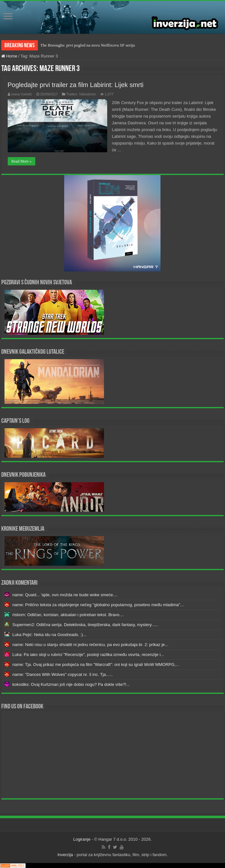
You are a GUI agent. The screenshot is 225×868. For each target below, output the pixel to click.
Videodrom (87, 94)
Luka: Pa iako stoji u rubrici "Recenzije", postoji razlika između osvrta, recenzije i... (88, 655)
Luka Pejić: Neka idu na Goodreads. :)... (50, 635)
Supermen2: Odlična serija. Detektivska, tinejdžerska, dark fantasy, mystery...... (86, 625)
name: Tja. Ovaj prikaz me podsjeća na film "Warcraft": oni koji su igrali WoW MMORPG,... (96, 664)
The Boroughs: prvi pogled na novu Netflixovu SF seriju (88, 45)
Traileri (71, 94)
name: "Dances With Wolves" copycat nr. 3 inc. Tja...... (63, 674)
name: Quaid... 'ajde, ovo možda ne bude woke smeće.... (65, 595)
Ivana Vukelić (22, 94)
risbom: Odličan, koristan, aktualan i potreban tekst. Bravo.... (68, 615)
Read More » (22, 161)
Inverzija (65, 855)
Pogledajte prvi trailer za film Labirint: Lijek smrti (76, 85)
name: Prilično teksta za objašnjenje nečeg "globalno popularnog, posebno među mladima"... (98, 605)
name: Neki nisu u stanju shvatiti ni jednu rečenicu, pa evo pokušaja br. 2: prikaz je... (91, 645)
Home (9, 56)
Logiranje (82, 839)
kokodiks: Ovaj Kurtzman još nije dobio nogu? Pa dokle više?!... (71, 684)
